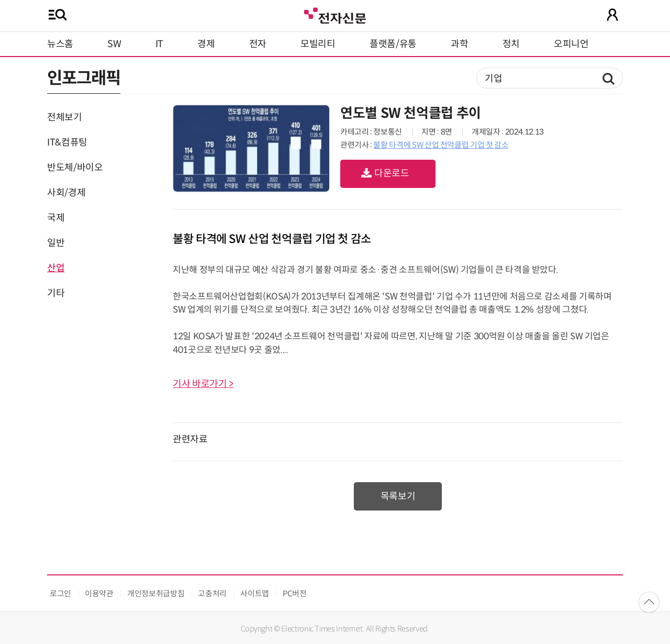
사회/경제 (66, 193)
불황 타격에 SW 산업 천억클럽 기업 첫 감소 (441, 145)
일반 (56, 243)
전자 (258, 44)
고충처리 (212, 593)
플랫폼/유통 (393, 44)
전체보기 (65, 117)
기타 (56, 293)
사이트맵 (255, 593)
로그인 (60, 593)
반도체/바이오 (75, 168)
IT (159, 44)
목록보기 (398, 496)
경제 (206, 44)
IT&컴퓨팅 (67, 142)
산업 (56, 268)
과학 (459, 44)
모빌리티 (318, 44)
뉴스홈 (60, 44)
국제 (56, 218)
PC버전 (295, 593)
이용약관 (99, 593)
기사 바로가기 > (203, 384)
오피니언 (571, 44)
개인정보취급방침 (156, 593)
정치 (511, 44)
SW (114, 44)
